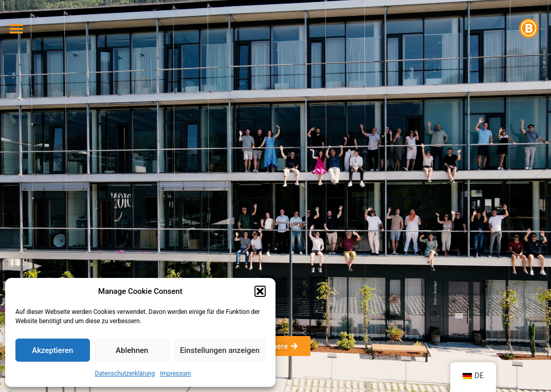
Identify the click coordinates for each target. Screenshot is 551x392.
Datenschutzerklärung (125, 374)
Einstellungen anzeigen (220, 350)
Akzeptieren (52, 350)
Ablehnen (132, 350)
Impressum (175, 374)
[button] (260, 291)
